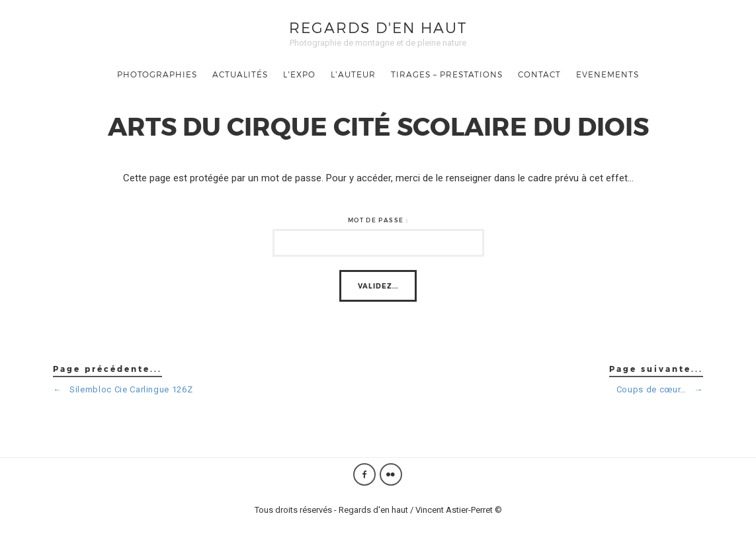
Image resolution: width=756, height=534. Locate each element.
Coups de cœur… (660, 389)
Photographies (157, 74)
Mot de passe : (378, 220)
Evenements (608, 74)
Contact (539, 74)
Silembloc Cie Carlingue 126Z (123, 389)
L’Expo (299, 74)
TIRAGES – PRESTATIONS (447, 74)
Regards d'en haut (378, 27)
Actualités (240, 74)
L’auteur (353, 74)
